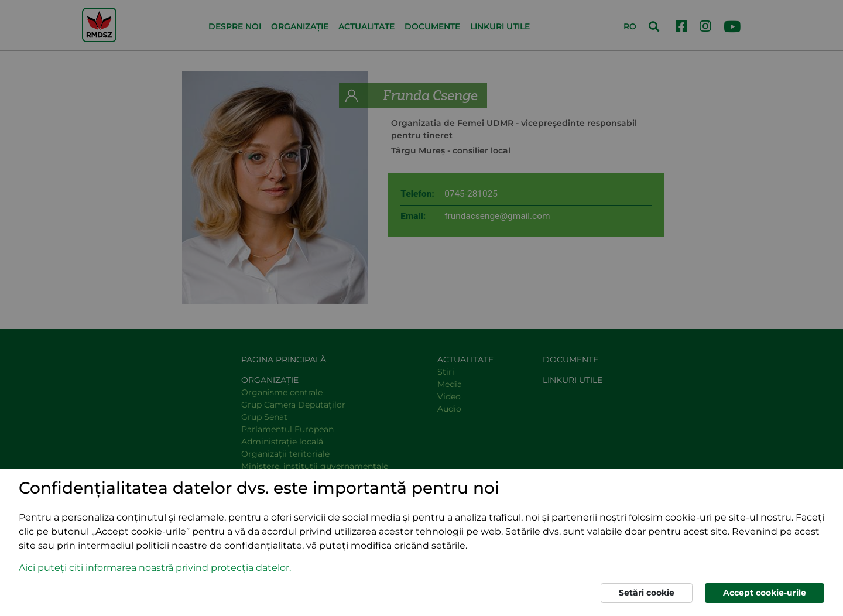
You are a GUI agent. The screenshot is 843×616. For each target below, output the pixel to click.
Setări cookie (647, 593)
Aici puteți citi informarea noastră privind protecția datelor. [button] (155, 568)
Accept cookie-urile (765, 593)
